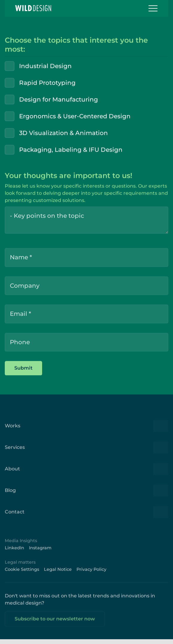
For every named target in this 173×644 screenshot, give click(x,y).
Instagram (40, 552)
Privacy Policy (91, 573)
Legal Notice (58, 573)
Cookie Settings (22, 573)
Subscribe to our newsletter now (55, 623)
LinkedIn (14, 552)
